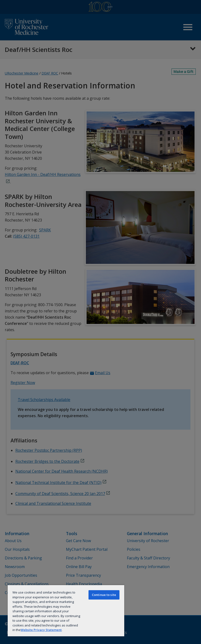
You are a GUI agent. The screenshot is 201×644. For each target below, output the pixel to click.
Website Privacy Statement (41, 630)
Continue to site (104, 595)
